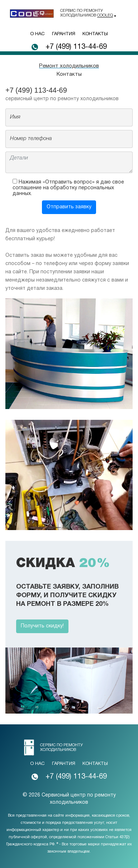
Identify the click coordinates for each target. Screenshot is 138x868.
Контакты (95, 34)
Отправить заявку (69, 207)
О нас (37, 34)
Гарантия (64, 34)
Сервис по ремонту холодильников (87, 13)
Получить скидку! (42, 626)
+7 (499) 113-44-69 (76, 47)
